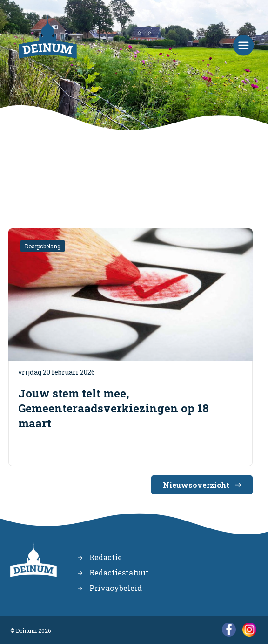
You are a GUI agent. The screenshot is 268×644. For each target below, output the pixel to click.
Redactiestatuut (119, 572)
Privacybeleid (116, 588)
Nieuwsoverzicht (196, 485)
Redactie (106, 557)
